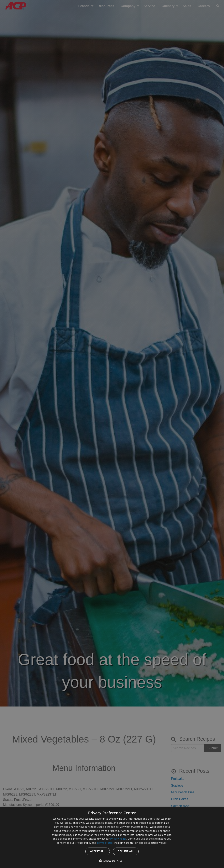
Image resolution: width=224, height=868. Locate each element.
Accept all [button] (98, 851)
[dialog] (112, 837)
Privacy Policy (118, 839)
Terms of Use (105, 843)
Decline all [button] (126, 851)
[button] (112, 861)
